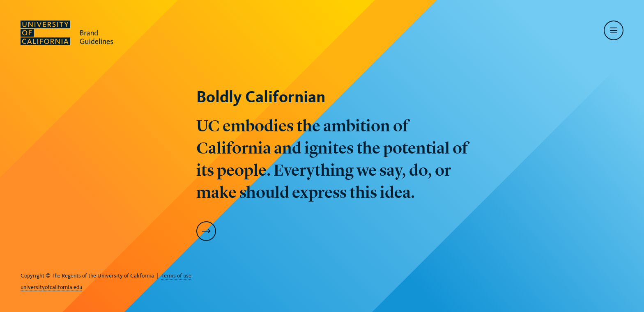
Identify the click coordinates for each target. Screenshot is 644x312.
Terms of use (176, 276)
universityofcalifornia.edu (51, 287)
